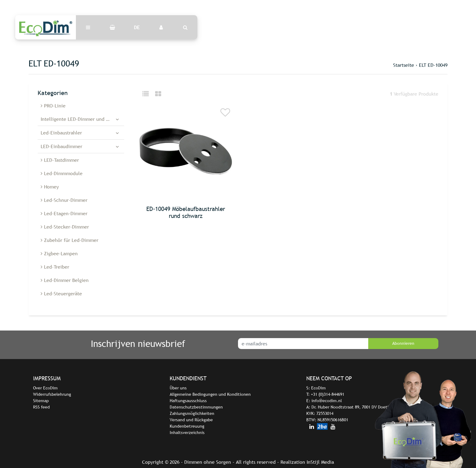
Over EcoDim (45, 388)
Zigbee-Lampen (59, 253)
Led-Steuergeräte (61, 293)
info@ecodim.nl (327, 401)
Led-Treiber (55, 267)
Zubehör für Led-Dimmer (70, 240)
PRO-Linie (53, 106)
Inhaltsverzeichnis (187, 432)
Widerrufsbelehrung (52, 394)
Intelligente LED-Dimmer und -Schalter (82, 119)
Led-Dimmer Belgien (65, 280)
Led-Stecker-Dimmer (65, 227)
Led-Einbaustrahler (61, 133)
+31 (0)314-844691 (328, 394)
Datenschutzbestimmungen (196, 407)
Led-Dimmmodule (62, 173)
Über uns (178, 388)
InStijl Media (320, 462)
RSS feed (41, 407)
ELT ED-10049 (433, 65)
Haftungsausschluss (188, 401)
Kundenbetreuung (187, 426)
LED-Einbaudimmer (61, 146)
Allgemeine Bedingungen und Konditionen (210, 394)
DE (137, 27)
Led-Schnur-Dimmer (64, 200)
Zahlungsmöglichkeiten (192, 413)
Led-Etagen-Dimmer (64, 213)
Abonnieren (403, 343)
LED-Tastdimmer (60, 160)
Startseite (404, 65)
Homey (50, 187)
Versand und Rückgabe (191, 420)
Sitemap (41, 401)
